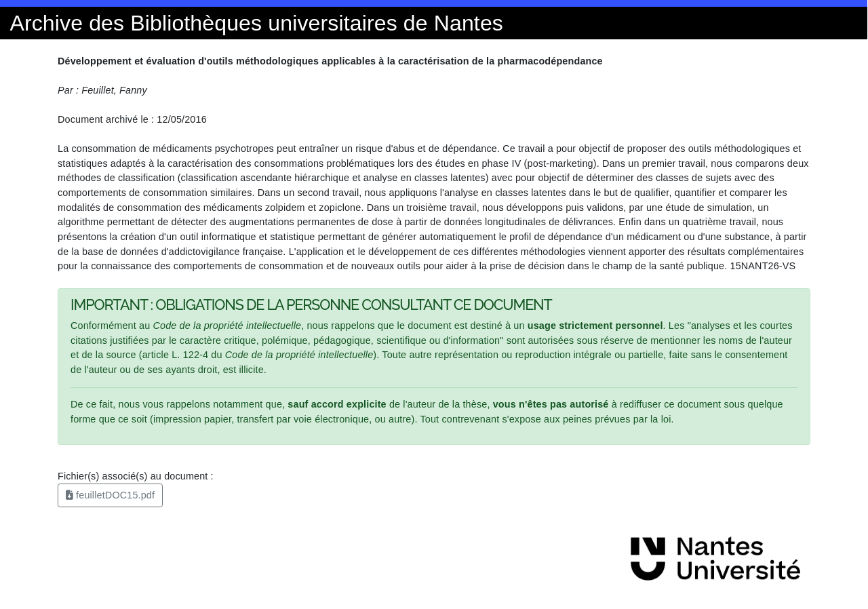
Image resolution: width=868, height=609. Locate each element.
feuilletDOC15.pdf (110, 495)
